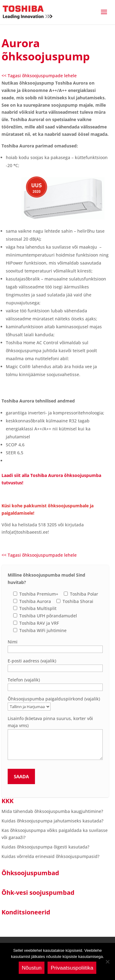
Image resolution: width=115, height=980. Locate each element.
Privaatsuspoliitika (72, 968)
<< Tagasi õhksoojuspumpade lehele (39, 76)
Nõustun (32, 968)
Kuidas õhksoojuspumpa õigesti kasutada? (45, 847)
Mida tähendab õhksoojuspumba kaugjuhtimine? (52, 811)
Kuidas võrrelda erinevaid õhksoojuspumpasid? (50, 856)
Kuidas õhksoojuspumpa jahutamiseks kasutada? (52, 821)
